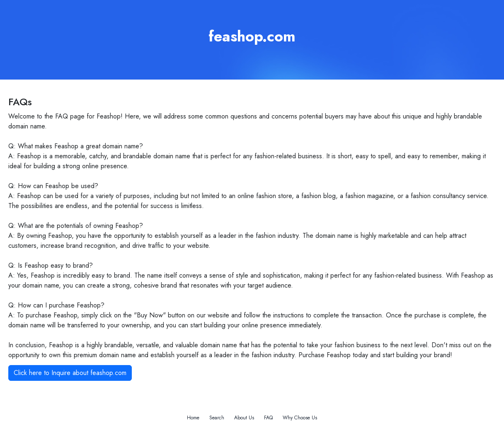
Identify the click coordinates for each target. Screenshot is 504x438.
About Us (244, 418)
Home (193, 418)
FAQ (268, 418)
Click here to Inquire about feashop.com (70, 373)
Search (217, 418)
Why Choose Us (300, 418)
